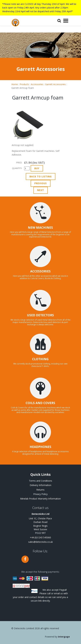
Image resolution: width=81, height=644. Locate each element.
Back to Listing (41, 176)
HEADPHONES (40, 447)
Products (24, 84)
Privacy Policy (40, 494)
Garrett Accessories (55, 84)
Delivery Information (40, 485)
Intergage (64, 637)
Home (15, 84)
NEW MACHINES (40, 228)
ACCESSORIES (40, 271)
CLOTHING (40, 359)
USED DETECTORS (40, 315)
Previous (41, 183)
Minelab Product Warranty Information (40, 499)
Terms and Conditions (40, 481)
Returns (40, 490)
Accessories (37, 84)
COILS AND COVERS (40, 403)
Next (41, 190)
